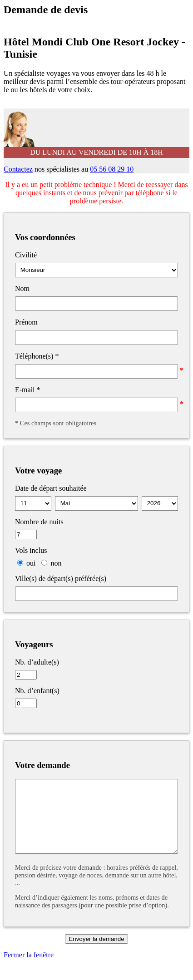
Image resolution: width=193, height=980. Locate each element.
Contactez (18, 169)
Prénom (26, 322)
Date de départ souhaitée (51, 488)
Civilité (26, 255)
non (56, 563)
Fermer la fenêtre (29, 968)
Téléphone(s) (37, 356)
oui (31, 563)
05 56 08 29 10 (112, 169)
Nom (22, 288)
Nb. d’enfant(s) (37, 691)
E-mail (28, 390)
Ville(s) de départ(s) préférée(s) (61, 579)
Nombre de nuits (39, 522)
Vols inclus (31, 550)
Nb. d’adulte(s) (37, 662)
